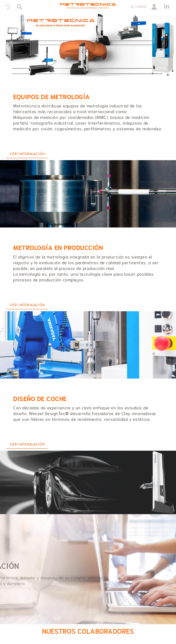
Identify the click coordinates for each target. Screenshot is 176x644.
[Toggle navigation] (6, 6)
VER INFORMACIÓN (27, 154)
